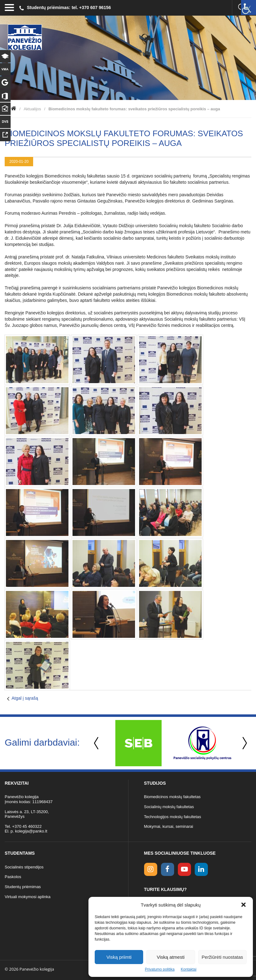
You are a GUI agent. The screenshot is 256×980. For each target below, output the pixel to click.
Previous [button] (97, 743)
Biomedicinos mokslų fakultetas (172, 797)
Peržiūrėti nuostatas (222, 957)
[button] (243, 905)
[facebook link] (168, 869)
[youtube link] (184, 869)
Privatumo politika (160, 969)
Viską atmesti (171, 957)
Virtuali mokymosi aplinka (28, 897)
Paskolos (13, 877)
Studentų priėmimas (23, 887)
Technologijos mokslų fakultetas (173, 817)
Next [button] (243, 743)
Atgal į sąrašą (25, 698)
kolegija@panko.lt (31, 831)
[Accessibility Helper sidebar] (248, 7)
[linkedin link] (201, 869)
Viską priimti (119, 957)
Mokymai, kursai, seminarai (169, 826)
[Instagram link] (151, 869)
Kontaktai (188, 969)
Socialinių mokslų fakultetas (169, 807)
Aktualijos (33, 109)
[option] (138, 743)
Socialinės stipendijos (24, 867)
